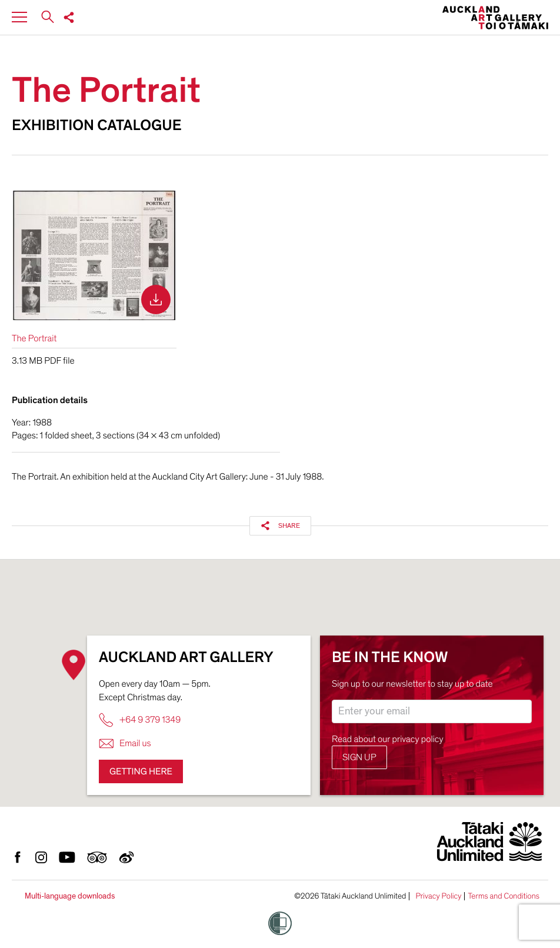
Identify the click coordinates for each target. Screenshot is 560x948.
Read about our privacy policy (388, 739)
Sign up (359, 757)
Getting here (141, 771)
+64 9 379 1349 (140, 720)
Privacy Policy (438, 896)
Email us (125, 744)
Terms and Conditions (504, 896)
